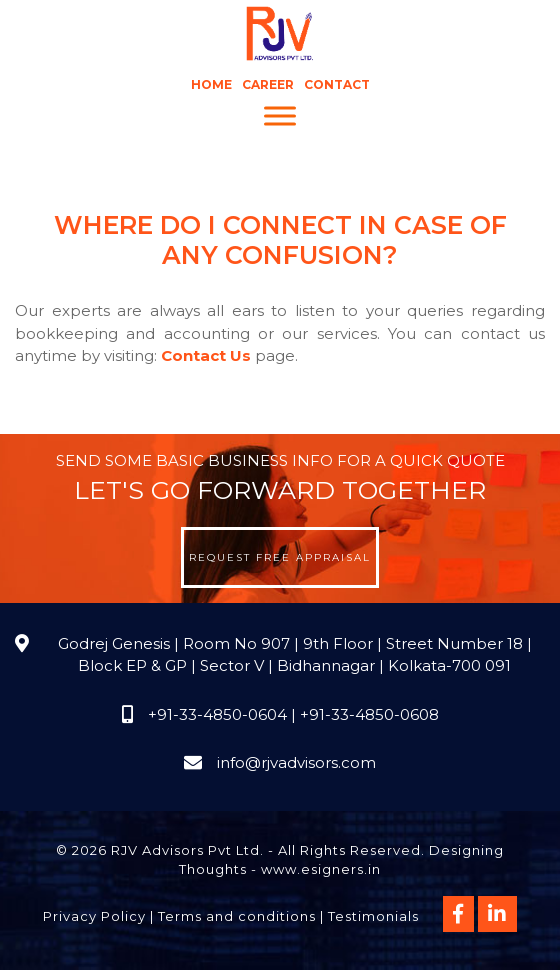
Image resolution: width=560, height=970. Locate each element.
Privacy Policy (94, 916)
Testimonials (373, 916)
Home (211, 84)
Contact (337, 84)
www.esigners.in (321, 869)
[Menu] (280, 116)
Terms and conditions (237, 916)
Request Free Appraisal (280, 557)
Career (268, 84)
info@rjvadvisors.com (296, 762)
